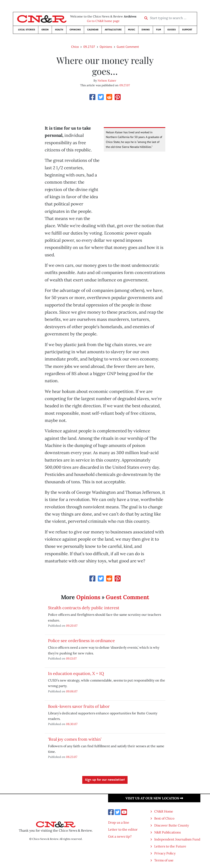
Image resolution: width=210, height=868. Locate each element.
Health (59, 30)
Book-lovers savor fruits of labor (79, 706)
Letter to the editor (123, 829)
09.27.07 (89, 47)
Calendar (93, 30)
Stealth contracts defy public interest (84, 608)
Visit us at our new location (154, 798)
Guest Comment (128, 47)
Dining (146, 30)
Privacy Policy (165, 853)
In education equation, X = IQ (76, 673)
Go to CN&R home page (103, 21)
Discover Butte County (172, 825)
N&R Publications (167, 832)
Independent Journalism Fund (177, 839)
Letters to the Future (170, 846)
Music (132, 30)
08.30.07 (72, 724)
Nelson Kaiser (107, 81)
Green (45, 30)
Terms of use (164, 860)
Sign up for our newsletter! (105, 780)
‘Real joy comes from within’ (75, 739)
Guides (172, 30)
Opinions (75, 30)
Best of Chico (164, 818)
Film (159, 30)
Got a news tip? (120, 836)
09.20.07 (72, 626)
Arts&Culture (113, 30)
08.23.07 (72, 757)
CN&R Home (164, 811)
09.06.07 (72, 691)
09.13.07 (71, 658)
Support (187, 30)
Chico (75, 47)
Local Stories (27, 30)
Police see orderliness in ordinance (81, 641)
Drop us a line (119, 822)
